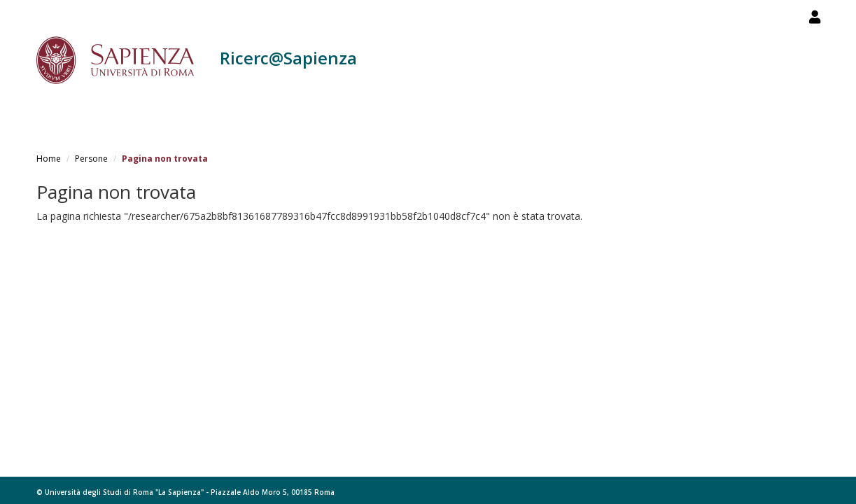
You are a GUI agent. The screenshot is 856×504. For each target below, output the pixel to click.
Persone (91, 159)
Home (49, 159)
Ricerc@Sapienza (288, 58)
